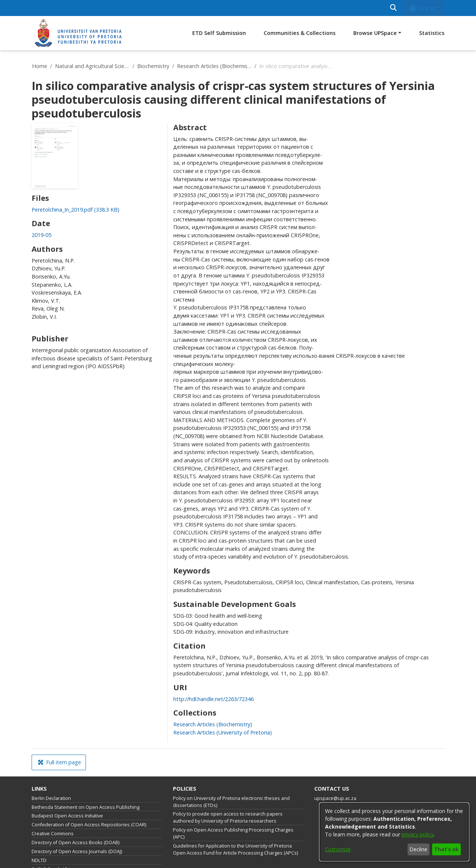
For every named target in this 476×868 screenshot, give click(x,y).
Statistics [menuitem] (432, 33)
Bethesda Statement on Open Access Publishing (86, 807)
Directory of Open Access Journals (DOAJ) (77, 851)
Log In (422, 8)
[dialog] (394, 832)
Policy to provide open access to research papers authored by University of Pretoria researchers (228, 817)
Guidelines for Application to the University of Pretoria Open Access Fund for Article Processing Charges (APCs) (235, 849)
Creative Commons (53, 834)
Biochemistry (153, 66)
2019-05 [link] (41, 235)
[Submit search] (393, 8)
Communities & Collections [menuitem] (300, 33)
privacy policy (418, 834)
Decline (418, 849)
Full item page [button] (59, 762)
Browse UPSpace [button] (375, 33)
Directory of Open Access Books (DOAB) (75, 843)
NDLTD (39, 860)
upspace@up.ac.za (335, 798)
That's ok (446, 849)
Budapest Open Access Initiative (67, 816)
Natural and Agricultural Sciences (92, 66)
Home (40, 66)
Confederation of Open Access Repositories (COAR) (89, 825)
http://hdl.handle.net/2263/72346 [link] (213, 699)
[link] (75, 210)
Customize (338, 849)
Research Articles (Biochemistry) (214, 66)
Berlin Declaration (51, 798)
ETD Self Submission (219, 33)
